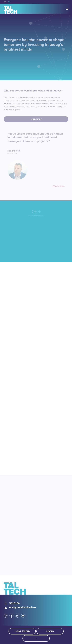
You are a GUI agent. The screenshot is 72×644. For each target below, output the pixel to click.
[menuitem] (5, 2)
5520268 (14, 603)
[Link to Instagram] (6, 616)
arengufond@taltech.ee (23, 607)
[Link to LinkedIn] (17, 616)
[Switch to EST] (5, 2)
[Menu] (67, 9)
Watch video (59, 186)
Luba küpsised (22, 631)
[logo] (30, 9)
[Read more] (36, 119)
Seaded (50, 631)
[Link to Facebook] (11, 616)
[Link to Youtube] (23, 616)
